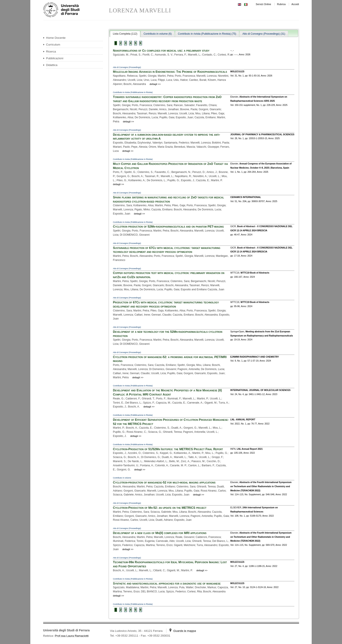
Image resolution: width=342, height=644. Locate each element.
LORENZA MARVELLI (140, 11)
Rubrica (281, 4)
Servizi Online (263, 4)
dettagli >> (155, 84)
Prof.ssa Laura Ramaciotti (72, 636)
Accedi (295, 4)
